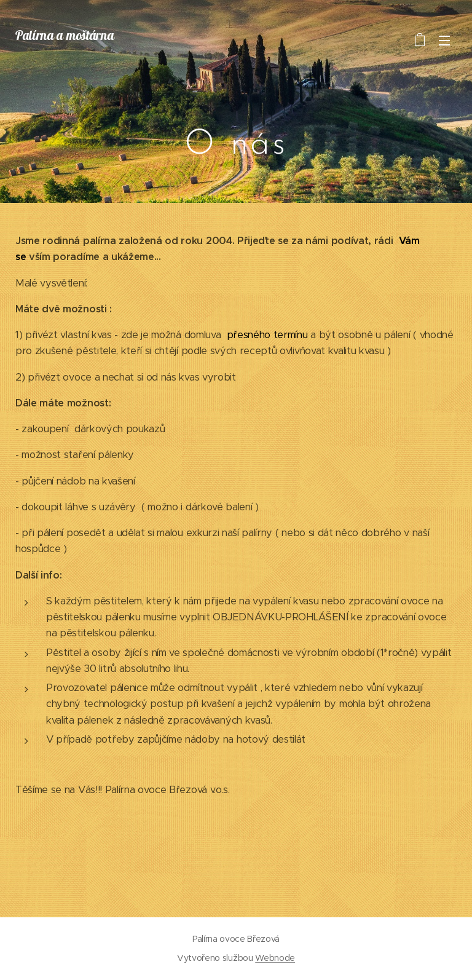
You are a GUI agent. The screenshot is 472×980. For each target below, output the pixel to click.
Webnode (275, 958)
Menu (444, 41)
